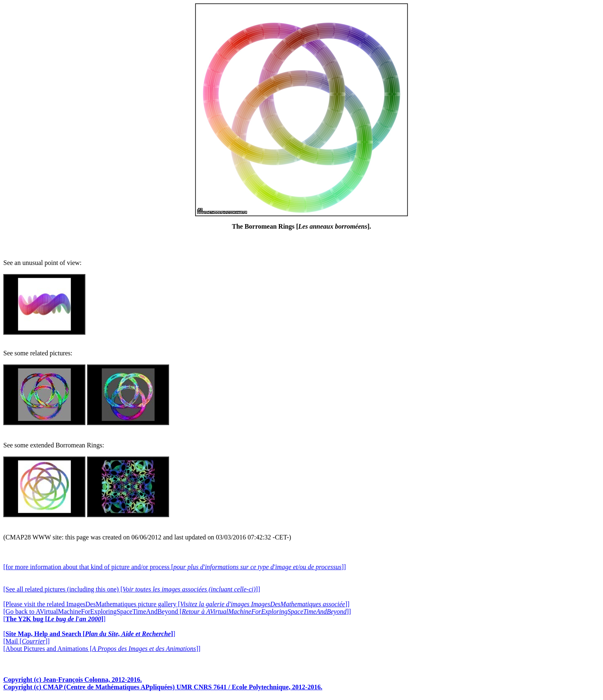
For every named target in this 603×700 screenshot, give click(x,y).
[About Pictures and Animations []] (102, 649)
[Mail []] (26, 641)
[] (54, 619)
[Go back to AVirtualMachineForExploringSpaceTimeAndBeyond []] (177, 611)
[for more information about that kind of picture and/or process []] (175, 567)
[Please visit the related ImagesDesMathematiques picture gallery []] (176, 604)
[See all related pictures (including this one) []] (132, 589)
